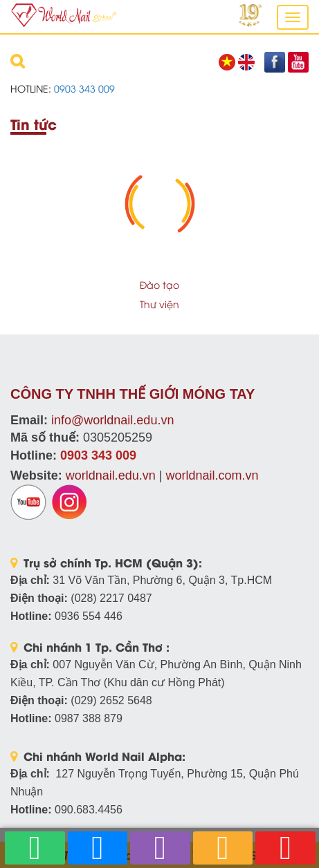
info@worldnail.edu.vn (112, 420)
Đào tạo (159, 284)
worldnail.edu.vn (111, 475)
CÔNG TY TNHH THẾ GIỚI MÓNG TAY (133, 394)
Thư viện (159, 304)
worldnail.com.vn (212, 475)
